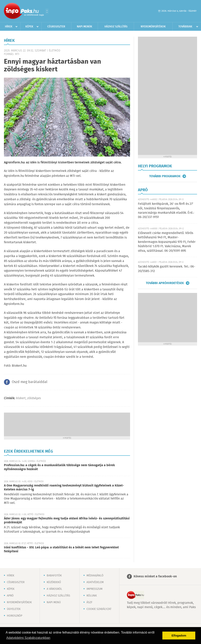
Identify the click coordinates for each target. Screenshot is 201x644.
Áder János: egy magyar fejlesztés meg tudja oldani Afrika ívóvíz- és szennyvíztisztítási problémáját (67, 521)
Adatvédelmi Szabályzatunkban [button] (28, 638)
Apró (10, 596)
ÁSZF (89, 602)
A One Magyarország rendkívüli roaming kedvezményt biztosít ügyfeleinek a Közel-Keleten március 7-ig (64, 488)
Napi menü (54, 602)
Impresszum (94, 589)
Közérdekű (54, 582)
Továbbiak (185, 27)
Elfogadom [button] (179, 636)
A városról (54, 589)
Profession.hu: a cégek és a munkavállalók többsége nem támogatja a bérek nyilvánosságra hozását (59, 467)
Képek (29, 27)
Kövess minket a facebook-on (155, 576)
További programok (165, 176)
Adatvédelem (95, 582)
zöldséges (34, 398)
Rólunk (92, 596)
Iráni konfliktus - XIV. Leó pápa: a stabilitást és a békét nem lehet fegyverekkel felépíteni (61, 549)
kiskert (21, 398)
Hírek (9, 27)
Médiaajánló (95, 576)
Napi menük (85, 27)
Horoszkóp (15, 616)
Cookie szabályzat (99, 609)
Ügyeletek (14, 609)
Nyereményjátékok (153, 27)
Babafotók (54, 576)
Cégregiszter (56, 27)
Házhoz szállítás (116, 27)
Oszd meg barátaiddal (30, 382)
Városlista (47, 11)
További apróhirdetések (165, 283)
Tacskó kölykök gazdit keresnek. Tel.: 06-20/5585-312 (167, 269)
